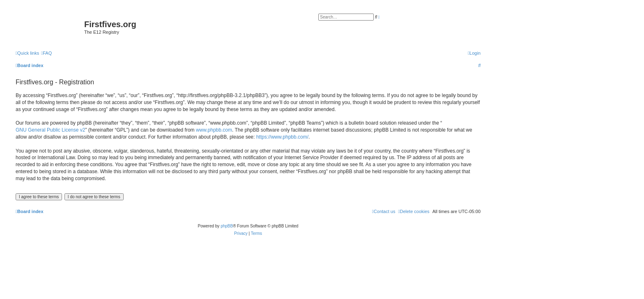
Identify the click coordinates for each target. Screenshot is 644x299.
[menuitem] (46, 53)
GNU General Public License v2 (50, 130)
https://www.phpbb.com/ (282, 137)
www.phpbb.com (214, 130)
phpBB (227, 226)
